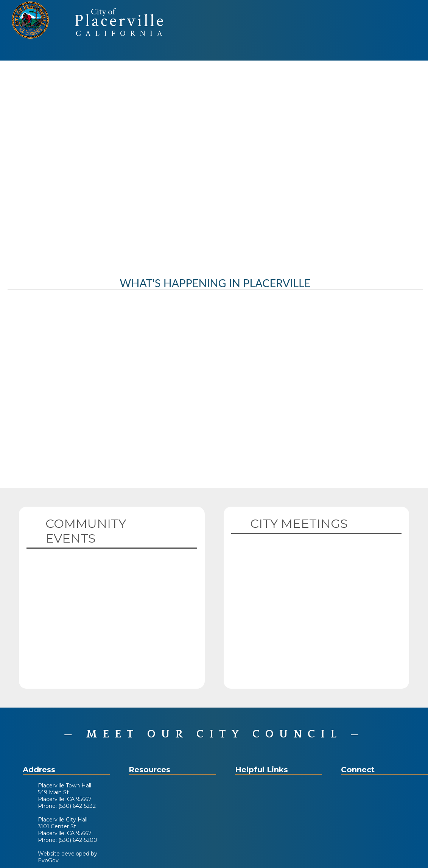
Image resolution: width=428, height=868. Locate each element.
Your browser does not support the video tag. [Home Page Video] (214, 162)
